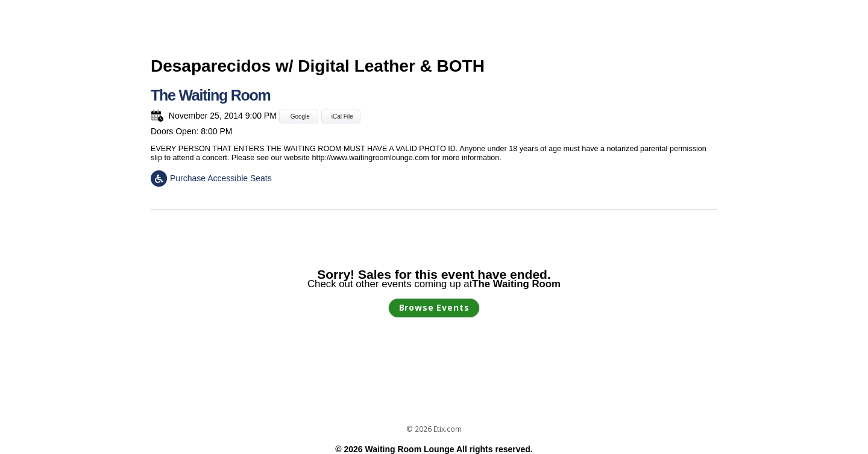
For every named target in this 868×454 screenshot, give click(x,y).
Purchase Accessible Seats (211, 178)
